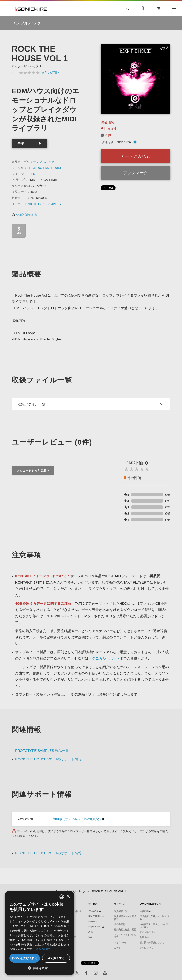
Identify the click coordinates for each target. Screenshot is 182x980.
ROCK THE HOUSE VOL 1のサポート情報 (48, 759)
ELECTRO (34, 168)
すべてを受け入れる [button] (25, 958)
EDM (46, 168)
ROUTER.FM (95, 916)
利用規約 (144, 937)
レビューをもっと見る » (33, 470)
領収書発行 (120, 924)
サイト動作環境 (147, 932)
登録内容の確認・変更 (125, 929)
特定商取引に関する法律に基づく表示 (154, 926)
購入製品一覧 (121, 911)
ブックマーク (135, 173)
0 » (51, 73)
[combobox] (62, 897)
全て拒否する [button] (56, 958)
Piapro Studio (95, 927)
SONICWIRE (29, 8)
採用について (146, 948)
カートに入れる (135, 156)
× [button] (68, 896)
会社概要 (144, 911)
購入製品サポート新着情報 (125, 918)
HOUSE (57, 168)
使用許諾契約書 (24, 215)
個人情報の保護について (152, 942)
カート (117, 948)
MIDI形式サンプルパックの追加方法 (77, 819)
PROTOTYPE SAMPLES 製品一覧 (42, 751)
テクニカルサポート (104, 658)
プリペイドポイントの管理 (125, 936)
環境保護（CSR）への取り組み (154, 918)
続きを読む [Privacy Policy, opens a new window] (43, 949)
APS (91, 932)
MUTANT (93, 922)
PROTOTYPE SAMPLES (44, 204)
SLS (90, 937)
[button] (40, 968)
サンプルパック (44, 162)
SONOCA (93, 911)
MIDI (36, 174)
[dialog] (40, 933)
